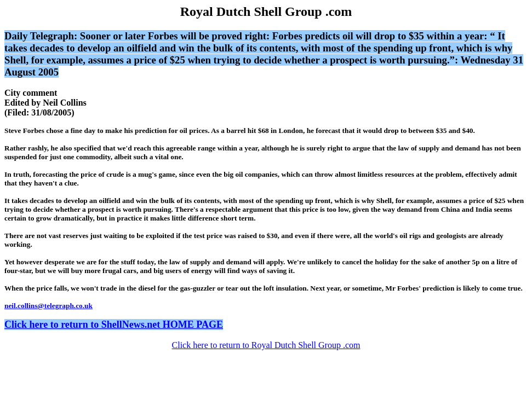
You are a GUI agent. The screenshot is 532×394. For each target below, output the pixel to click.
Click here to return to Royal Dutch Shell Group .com (266, 345)
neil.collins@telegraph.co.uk (48, 306)
